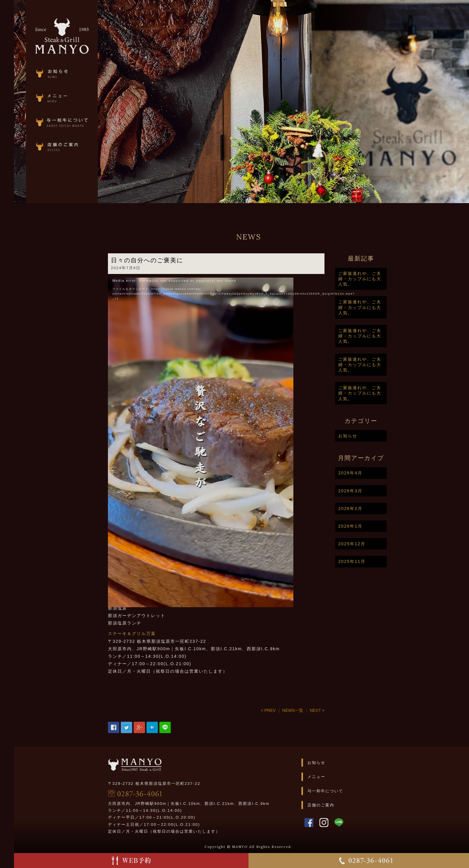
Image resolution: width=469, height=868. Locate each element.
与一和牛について (348, 791)
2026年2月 (373, 508)
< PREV (291, 710)
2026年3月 (373, 491)
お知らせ (371, 436)
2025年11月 (375, 561)
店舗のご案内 (343, 805)
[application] (223, 370)
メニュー (339, 777)
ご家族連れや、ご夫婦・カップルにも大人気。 (383, 279)
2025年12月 (375, 544)
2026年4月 (373, 473)
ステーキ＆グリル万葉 (155, 634)
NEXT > (340, 710)
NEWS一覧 (316, 710)
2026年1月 (373, 526)
